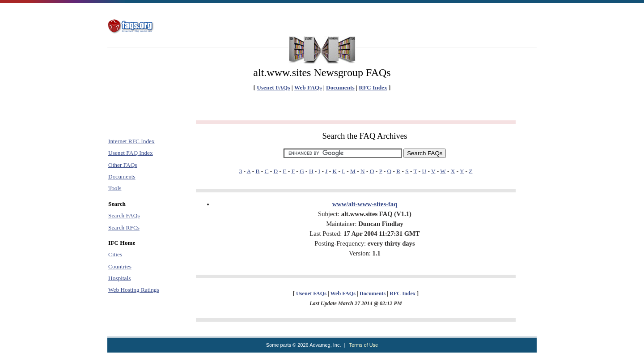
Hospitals (119, 278)
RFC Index (373, 87)
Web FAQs (308, 87)
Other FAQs (123, 165)
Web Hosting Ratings (134, 290)
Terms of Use (363, 345)
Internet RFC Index (131, 141)
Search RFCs (124, 228)
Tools (115, 188)
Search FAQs (124, 215)
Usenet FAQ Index (131, 153)
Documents (340, 87)
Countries (120, 266)
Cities (115, 254)
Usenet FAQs (273, 87)
